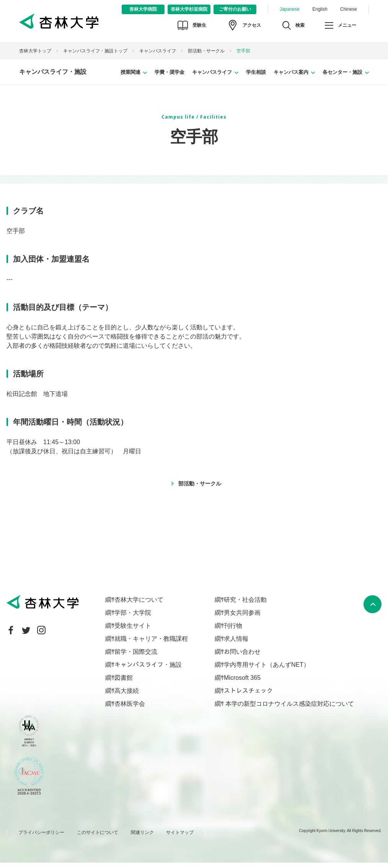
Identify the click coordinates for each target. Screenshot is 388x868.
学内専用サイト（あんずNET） (267, 670)
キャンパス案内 (291, 77)
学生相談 (256, 77)
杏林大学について (139, 605)
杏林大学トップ (35, 56)
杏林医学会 (130, 709)
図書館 (124, 683)
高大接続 (127, 696)
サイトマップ (180, 838)
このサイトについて (98, 838)
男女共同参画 (242, 618)
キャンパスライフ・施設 (53, 77)
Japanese (290, 9)
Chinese (349, 9)
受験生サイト (133, 631)
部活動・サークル (206, 56)
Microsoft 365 (242, 683)
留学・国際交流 (136, 657)
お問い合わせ (242, 657)
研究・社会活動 (245, 605)
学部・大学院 (133, 618)
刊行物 (233, 631)
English (320, 9)
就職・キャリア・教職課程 (151, 644)
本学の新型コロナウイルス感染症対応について (289, 709)
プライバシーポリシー (41, 838)
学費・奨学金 (170, 77)
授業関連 (130, 77)
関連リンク (142, 838)
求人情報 (236, 644)
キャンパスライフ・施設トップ (95, 56)
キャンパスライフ (158, 56)
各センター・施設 (342, 77)
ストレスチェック (248, 696)
